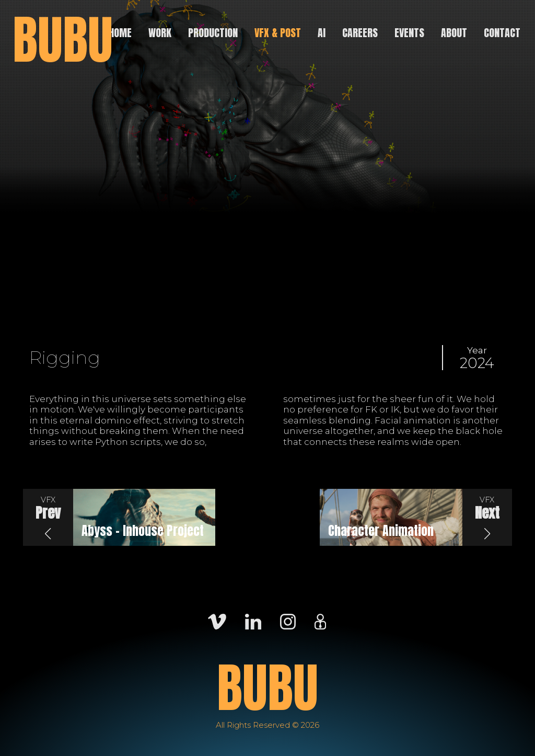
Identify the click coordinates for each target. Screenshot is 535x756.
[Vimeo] (217, 621)
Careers (360, 33)
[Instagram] (288, 621)
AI (322, 33)
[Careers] (320, 621)
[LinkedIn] (253, 621)
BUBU (63, 40)
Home (120, 33)
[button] (48, 517)
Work (160, 33)
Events (409, 33)
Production (213, 33)
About (454, 33)
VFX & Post (278, 33)
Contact (502, 33)
